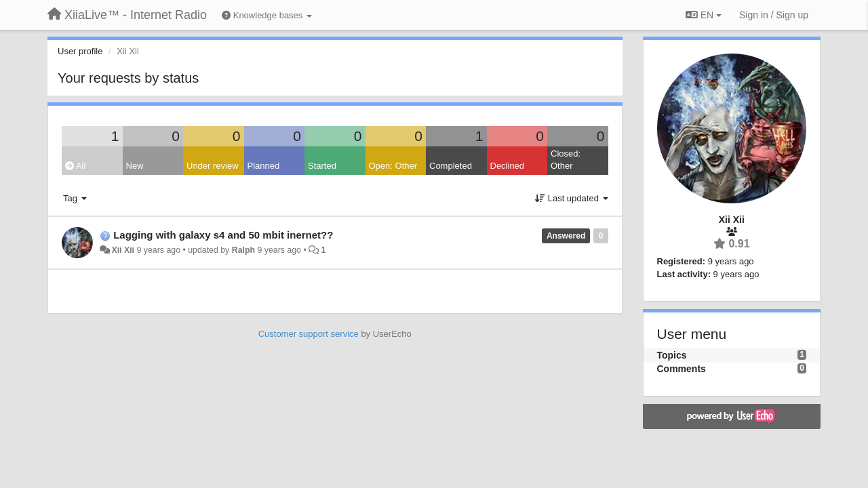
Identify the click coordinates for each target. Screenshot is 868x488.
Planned (264, 166)
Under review (213, 166)
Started (322, 166)
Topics (672, 355)
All (75, 166)
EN (704, 15)
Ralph (243, 250)
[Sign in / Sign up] (774, 15)
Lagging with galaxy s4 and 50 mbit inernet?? (223, 235)
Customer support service (309, 334)
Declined (508, 166)
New (135, 166)
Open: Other (393, 166)
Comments (682, 369)
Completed (451, 166)
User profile (80, 51)
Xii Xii (123, 250)
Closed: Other (566, 160)
